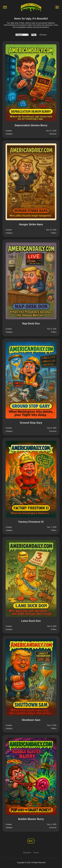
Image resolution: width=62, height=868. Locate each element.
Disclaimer (27, 853)
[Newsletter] (5, 7)
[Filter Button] (34, 35)
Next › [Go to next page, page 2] (31, 841)
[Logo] (31, 7)
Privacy (36, 853)
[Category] (22, 35)
